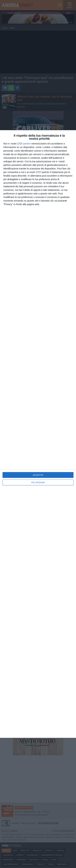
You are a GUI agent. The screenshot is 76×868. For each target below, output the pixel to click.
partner (27, 144)
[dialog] (38, 434)
